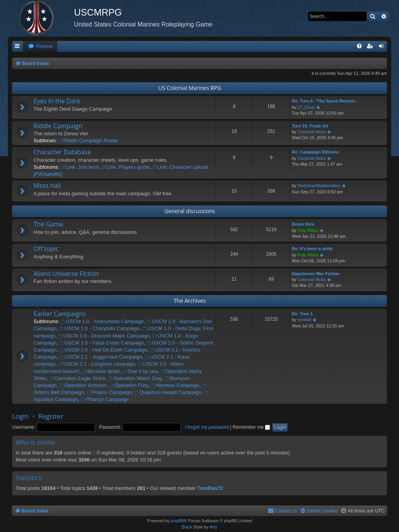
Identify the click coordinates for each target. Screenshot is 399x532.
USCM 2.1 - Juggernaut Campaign (101, 357)
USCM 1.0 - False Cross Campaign (102, 343)
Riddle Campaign (58, 126)
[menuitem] (40, 47)
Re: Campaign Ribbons (315, 152)
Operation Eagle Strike (77, 378)
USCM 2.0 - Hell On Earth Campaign (103, 350)
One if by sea (140, 371)
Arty (214, 527)
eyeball (305, 320)
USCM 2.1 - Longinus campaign (97, 364)
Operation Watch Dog (135, 378)
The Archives (190, 301)
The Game (48, 224)
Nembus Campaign (175, 385)
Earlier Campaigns (60, 314)
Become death (101, 371)
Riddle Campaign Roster (88, 141)
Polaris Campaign (109, 392)
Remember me (251, 427)
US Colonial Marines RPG (190, 88)
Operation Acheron (83, 385)
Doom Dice (303, 224)
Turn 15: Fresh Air (310, 126)
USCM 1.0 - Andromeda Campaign (102, 321)
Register (51, 416)
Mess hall (47, 186)
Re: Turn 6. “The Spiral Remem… (325, 101)
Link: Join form (80, 167)
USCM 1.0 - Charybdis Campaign (100, 328)
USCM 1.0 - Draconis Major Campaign (104, 336)
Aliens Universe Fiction (66, 274)
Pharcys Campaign (105, 399)
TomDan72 (210, 488)
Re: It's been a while (312, 249)
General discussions (190, 211)
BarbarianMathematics (319, 186)
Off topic (46, 249)
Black (187, 527)
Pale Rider (308, 230)
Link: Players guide (126, 167)
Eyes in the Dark (57, 101)
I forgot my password (207, 427)
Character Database (62, 152)
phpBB (177, 521)
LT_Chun (306, 107)
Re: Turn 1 (302, 314)
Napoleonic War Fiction (316, 274)
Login (20, 416)
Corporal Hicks (312, 132)
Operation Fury (129, 385)
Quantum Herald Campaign (168, 392)
